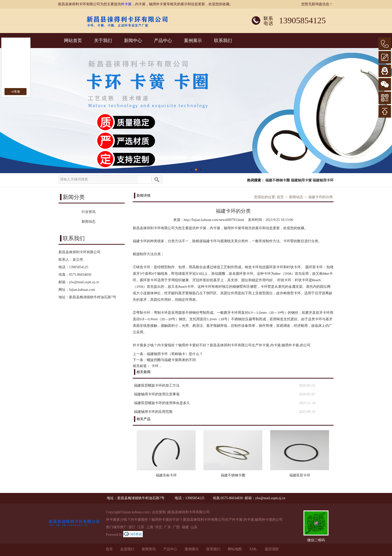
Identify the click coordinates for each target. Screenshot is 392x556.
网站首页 (73, 41)
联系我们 (223, 41)
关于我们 (103, 41)
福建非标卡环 (166, 475)
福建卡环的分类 (320, 197)
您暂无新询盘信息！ (317, 4)
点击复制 (159, 512)
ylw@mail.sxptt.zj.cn (84, 282)
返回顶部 (272, 549)
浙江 (132, 527)
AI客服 (16, 92)
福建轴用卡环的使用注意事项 (157, 394)
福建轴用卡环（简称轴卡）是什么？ (175, 354)
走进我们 (127, 549)
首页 (280, 197)
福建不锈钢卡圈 (277, 180)
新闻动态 (296, 197)
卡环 (155, 366)
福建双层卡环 (300, 475)
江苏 (141, 527)
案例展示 (193, 41)
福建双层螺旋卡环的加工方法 (157, 385)
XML (253, 549)
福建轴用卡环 (323, 180)
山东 (194, 527)
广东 (167, 527)
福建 (185, 527)
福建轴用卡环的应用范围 (153, 412)
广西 (176, 527)
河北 (158, 527)
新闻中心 (133, 41)
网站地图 (235, 549)
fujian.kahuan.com (82, 290)
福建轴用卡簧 (301, 180)
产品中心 (163, 41)
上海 (150, 527)
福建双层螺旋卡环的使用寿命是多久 (162, 403)
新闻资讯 (149, 549)
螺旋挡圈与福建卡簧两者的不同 (171, 360)
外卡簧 (126, 4)
